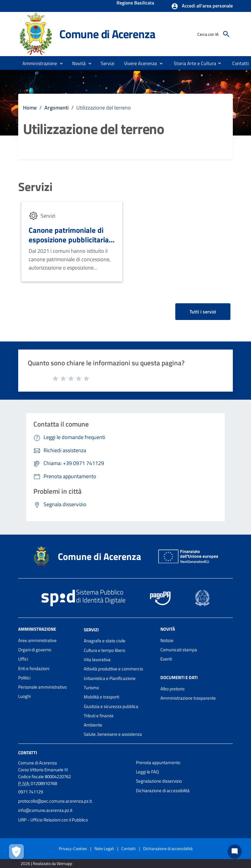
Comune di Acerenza (107, 34)
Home (30, 108)
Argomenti (56, 108)
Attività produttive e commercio (113, 669)
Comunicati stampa (179, 650)
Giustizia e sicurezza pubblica (111, 706)
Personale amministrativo (42, 687)
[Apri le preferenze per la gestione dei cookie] (16, 852)
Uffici (23, 659)
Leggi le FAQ (147, 772)
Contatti (28, 753)
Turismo (91, 688)
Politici (24, 678)
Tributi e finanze (99, 716)
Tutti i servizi (203, 312)
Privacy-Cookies (73, 848)
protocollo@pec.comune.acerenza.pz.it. (55, 801)
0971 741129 (31, 792)
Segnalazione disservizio (159, 781)
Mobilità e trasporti (102, 697)
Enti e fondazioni (34, 668)
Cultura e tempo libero (104, 650)
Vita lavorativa (97, 660)
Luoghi (24, 696)
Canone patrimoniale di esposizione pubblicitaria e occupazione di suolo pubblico (72, 244)
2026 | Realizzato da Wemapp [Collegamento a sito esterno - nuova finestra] (46, 863)
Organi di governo (35, 650)
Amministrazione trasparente (188, 698)
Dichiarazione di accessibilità (163, 791)
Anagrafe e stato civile (105, 641)
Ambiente (93, 725)
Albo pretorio (172, 689)
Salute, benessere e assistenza (113, 734)
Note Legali (104, 848)
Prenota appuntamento (158, 762)
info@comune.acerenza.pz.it (45, 810)
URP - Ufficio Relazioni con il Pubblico (53, 820)
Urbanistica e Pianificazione (110, 678)
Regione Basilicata (135, 3)
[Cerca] (226, 34)
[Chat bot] (235, 852)
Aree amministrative (37, 640)
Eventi (166, 659)
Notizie (167, 640)
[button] (202, 6)
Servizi (35, 187)
